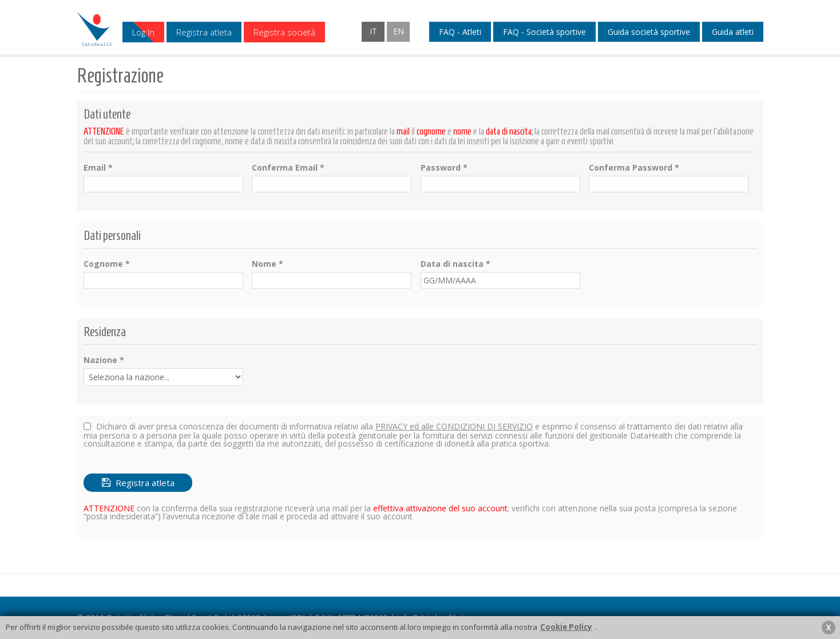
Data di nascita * (455, 264)
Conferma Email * (288, 168)
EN (399, 31)
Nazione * (104, 360)
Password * (444, 168)
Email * (98, 168)
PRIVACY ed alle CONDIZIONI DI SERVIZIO (454, 426)
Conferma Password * (634, 168)
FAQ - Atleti (460, 32)
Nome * (268, 264)
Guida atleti (733, 32)
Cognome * (107, 264)
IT (373, 31)
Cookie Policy (566, 627)
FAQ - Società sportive (544, 32)
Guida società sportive (649, 32)
